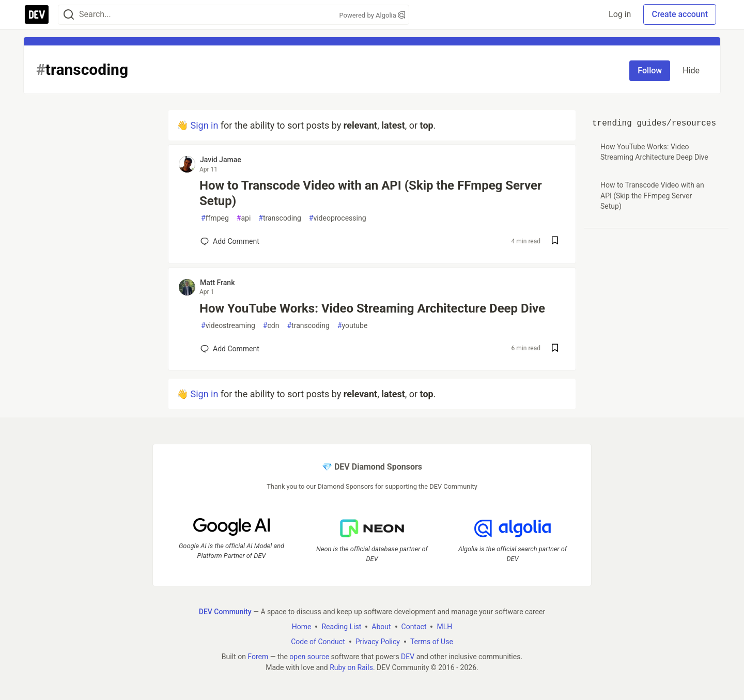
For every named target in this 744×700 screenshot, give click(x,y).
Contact (414, 627)
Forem (258, 657)
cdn (271, 326)
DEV (408, 657)
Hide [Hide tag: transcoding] (691, 71)
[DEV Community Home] (37, 14)
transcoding (280, 218)
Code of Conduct (318, 642)
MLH (444, 627)
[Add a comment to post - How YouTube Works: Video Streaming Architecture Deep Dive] (230, 349)
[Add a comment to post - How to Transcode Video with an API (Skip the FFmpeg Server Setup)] (230, 241)
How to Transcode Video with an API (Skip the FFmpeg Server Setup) (371, 193)
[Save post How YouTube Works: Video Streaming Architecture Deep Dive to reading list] (555, 349)
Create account (680, 14)
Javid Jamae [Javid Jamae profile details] (221, 160)
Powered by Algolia (372, 15)
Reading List (341, 627)
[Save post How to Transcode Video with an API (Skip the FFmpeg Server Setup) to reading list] (555, 242)
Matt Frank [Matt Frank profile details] (217, 283)
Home (302, 627)
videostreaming (228, 326)
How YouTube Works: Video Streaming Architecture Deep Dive (372, 308)
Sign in (204, 125)
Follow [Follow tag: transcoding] (650, 71)
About (381, 627)
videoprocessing (338, 218)
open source (309, 657)
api (244, 218)
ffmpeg (215, 218)
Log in (620, 14)
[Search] (69, 15)
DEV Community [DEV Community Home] (225, 612)
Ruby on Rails (351, 667)
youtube (352, 326)
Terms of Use (432, 642)
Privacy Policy (378, 642)
